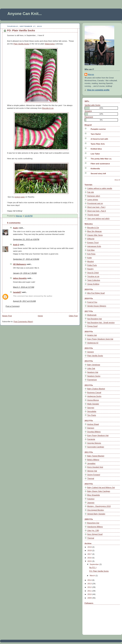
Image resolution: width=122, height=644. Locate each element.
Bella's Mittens (93, 460)
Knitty (90, 258)
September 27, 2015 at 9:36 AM (26, 259)
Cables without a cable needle (100, 188)
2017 (90, 554)
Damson (91, 428)
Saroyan (91, 408)
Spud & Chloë (93, 273)
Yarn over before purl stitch (98, 218)
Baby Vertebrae (94, 365)
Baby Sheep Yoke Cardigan (99, 491)
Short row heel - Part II (97, 211)
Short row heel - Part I (96, 207)
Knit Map (91, 250)
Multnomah (92, 315)
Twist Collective (94, 280)
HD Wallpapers (20, 264)
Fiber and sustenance (100, 164)
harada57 (17, 292)
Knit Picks (91, 254)
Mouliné (91, 261)
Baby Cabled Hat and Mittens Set (101, 487)
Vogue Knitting (93, 284)
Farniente (91, 439)
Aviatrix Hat (92, 335)
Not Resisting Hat (94, 319)
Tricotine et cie (93, 276)
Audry (16, 228)
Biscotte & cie (48, 108)
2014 (90, 580)
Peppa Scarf (92, 326)
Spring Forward (94, 475)
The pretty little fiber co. (101, 159)
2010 (90, 594)
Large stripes (93, 200)
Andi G (16, 245)
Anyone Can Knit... (25, 14)
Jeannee (91, 503)
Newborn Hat (93, 372)
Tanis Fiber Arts (98, 144)
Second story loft (98, 174)
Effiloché (91, 239)
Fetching (91, 499)
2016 (90, 558)
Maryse (91, 74)
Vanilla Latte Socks (92, 105)
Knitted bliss (96, 149)
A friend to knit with (99, 139)
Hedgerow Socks (94, 396)
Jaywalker (91, 463)
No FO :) (93, 567)
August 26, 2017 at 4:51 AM (24, 301)
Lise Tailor (95, 154)
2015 (90, 561)
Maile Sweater (93, 404)
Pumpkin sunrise (98, 129)
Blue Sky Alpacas (94, 231)
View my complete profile (98, 90)
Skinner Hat (92, 471)
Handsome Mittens (95, 527)
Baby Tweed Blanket (96, 456)
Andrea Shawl (93, 424)
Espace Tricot (93, 242)
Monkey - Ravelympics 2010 (99, 506)
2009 (90, 598)
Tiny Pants (92, 415)
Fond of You (92, 302)
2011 (90, 591)
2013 (90, 584)
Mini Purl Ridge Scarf (96, 293)
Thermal (91, 478)
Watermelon (50, 44)
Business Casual (94, 392)
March (93, 576)
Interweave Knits (94, 246)
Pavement (89, 117)
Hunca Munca (93, 400)
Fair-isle (91, 192)
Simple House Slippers (97, 306)
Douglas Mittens (94, 432)
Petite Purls (92, 265)
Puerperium (92, 380)
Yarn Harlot (96, 134)
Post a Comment (13, 306)
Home (40, 316)
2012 (90, 587)
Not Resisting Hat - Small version (101, 322)
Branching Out (93, 523)
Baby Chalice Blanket (96, 389)
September (95, 564)
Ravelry (90, 269)
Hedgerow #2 (93, 343)
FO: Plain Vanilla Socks (99, 571)
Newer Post (7, 316)
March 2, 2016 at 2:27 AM (24, 287)
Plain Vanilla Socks (21, 44)
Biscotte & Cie (93, 228)
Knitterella (95, 169)
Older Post (73, 316)
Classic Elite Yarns (95, 235)
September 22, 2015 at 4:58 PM (26, 239)
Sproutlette (92, 411)
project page (20, 197)
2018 (90, 550)
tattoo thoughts (20, 278)
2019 (90, 547)
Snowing (88, 111)
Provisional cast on (95, 203)
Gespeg (91, 352)
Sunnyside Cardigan (96, 447)
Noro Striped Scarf (95, 534)
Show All (117, 180)
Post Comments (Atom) (23, 322)
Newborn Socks (94, 376)
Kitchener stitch (94, 196)
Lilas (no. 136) (93, 530)
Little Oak (91, 368)
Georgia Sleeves (94, 443)
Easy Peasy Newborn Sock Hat (100, 339)
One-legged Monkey (96, 510)
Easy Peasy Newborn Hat (98, 435)
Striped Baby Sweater (96, 514)
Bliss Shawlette (94, 495)
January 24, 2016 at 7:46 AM (25, 273)
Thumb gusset (93, 215)
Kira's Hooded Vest (95, 467)
